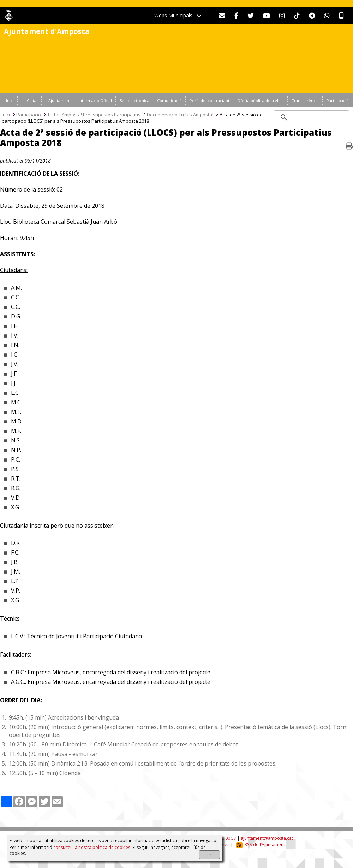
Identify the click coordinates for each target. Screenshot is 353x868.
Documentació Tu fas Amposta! (180, 115)
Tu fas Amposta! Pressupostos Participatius (94, 115)
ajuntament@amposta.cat (267, 838)
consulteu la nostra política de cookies (92, 847)
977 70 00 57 (223, 838)
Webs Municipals (178, 15)
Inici (6, 115)
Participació (29, 115)
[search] (312, 117)
